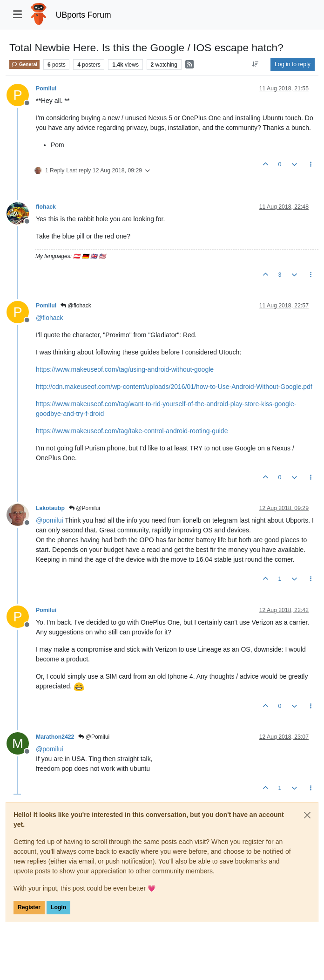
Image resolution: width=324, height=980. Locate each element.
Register (29, 907)
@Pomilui (84, 508)
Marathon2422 (55, 737)
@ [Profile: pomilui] (50, 520)
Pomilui (46, 88)
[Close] (307, 815)
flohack (46, 207)
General (24, 64)
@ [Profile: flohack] (50, 318)
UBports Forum (84, 15)
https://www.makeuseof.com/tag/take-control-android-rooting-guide (132, 431)
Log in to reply (293, 64)
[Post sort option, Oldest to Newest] (255, 64)
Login (58, 907)
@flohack (76, 306)
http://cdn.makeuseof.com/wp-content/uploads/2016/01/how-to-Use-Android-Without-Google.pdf (174, 387)
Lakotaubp (50, 508)
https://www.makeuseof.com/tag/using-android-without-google (125, 369)
